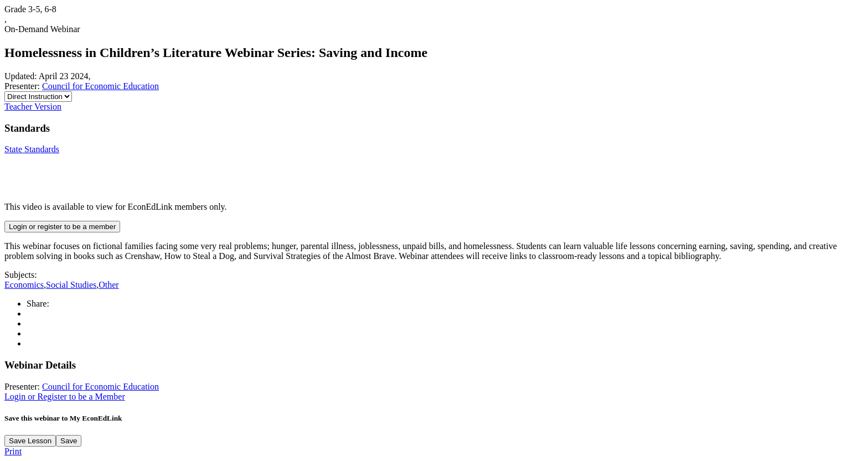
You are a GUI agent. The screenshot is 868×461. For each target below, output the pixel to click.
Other (108, 285)
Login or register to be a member (62, 227)
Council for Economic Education (100, 86)
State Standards (32, 149)
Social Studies (71, 285)
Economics (24, 285)
